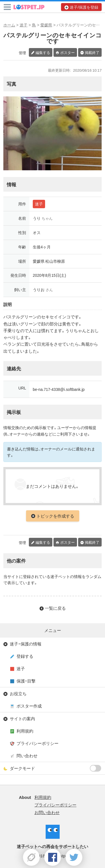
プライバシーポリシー (38, 743)
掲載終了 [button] (92, 52)
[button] (7, 7)
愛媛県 (46, 25)
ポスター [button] (67, 52)
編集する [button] (43, 52)
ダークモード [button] (56, 768)
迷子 (24, 25)
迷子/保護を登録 (84, 7)
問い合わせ (27, 756)
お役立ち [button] (18, 694)
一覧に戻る (55, 608)
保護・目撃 (26, 681)
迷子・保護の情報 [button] (26, 644)
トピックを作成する (55, 516)
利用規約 (25, 731)
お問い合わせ (47, 812)
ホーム (9, 25)
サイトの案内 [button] (22, 719)
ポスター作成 (29, 706)
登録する (25, 656)
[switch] (95, 768)
